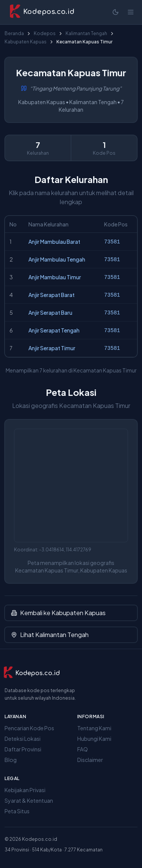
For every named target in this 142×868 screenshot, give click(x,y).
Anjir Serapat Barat (51, 295)
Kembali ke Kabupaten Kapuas (58, 613)
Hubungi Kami (94, 739)
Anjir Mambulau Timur (55, 277)
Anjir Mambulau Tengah (57, 259)
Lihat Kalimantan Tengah (50, 635)
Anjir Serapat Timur (52, 348)
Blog (11, 760)
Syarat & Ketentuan (29, 800)
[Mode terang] (115, 12)
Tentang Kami (94, 728)
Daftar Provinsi (23, 749)
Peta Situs (17, 811)
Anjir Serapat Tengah (54, 330)
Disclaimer (90, 760)
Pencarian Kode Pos (29, 728)
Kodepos (45, 33)
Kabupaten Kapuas (26, 42)
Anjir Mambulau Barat (54, 242)
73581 (112, 242)
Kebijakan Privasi (25, 790)
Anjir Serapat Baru (50, 312)
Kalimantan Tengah (86, 33)
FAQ (83, 749)
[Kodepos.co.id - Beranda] (42, 12)
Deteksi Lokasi (23, 739)
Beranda (14, 33)
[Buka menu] (131, 12)
